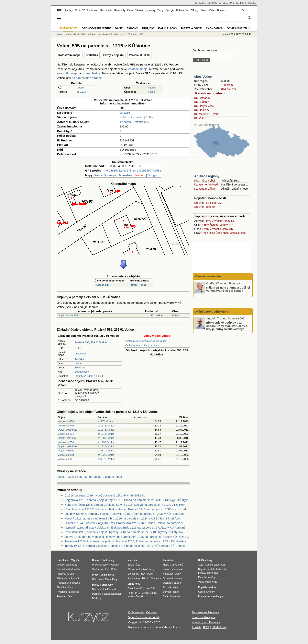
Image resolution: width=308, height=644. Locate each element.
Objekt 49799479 (67, 451)
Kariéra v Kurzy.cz (204, 617)
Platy (115, 579)
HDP (144, 574)
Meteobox (235, 3)
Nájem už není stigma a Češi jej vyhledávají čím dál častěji (228, 289)
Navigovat (80, 396)
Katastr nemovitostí (210, 93)
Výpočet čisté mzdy (67, 565)
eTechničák (213, 573)
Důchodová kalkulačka (69, 569)
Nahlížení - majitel (131, 117)
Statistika (92, 55)
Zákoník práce (170, 587)
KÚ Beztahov (202, 98)
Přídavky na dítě (65, 574)
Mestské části (238, 233)
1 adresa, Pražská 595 (134, 122)
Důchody (97, 598)
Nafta (153, 593)
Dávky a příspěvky (102, 585)
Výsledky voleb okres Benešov (142, 345)
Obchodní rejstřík (203, 3)
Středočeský (82, 372)
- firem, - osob (138, 285)
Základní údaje (138, 69)
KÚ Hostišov (202, 110)
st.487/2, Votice (106, 451)
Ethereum (156, 578)
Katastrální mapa (69, 55)
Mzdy (150, 574)
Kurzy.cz (61, 34)
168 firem (227, 85)
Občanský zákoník (172, 583)
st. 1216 (81, 92)
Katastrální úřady (172, 574)
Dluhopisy (133, 569)
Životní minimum (65, 587)
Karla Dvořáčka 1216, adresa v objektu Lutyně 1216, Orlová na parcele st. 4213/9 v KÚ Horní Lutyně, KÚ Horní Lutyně (127, 505)
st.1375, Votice (106, 430)
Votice (80, 88)
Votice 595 (81, 354)
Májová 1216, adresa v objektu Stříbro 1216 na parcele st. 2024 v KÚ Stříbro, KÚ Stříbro (122, 518)
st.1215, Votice (106, 434)
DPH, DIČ (148, 28)
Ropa (130, 593)
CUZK (150, 117)
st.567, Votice (105, 421)
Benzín (145, 593)
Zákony (194, 10)
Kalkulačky (168, 28)
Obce (205, 233)
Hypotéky (150, 10)
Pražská (79, 359)
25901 (78, 348)
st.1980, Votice (106, 438)
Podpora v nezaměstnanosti (107, 594)
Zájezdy (217, 3)
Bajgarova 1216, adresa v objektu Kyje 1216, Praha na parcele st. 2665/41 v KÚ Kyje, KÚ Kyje (126, 500)
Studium (253, 3)
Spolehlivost (219, 565)
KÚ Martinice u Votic (207, 114)
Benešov (80, 368)
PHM (138, 593)
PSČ (181, 565)
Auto (201, 565)
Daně (119, 28)
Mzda (108, 579)
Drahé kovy (134, 584)
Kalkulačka (182, 10)
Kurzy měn (106, 10)
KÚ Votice (200, 118)
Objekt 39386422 (67, 430)
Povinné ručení (65, 596)
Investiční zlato (142, 588)
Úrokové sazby (100, 565)
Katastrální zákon (205, 189)
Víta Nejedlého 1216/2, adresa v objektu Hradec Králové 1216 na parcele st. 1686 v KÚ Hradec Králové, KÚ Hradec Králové (127, 509)
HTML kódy (219, 627)
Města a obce (191, 28)
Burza (131, 565)
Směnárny (98, 569)
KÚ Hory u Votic (204, 106)
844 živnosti (228, 89)
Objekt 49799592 (67, 446)
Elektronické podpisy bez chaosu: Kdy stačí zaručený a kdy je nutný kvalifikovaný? (227, 326)
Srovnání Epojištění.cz (208, 203)
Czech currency (206, 592)
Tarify (160, 10)
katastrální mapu (68, 73)
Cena (208, 565)
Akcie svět (93, 10)
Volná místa (107, 575)
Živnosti (217, 221)
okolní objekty (91, 73)
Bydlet (244, 3)
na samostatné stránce (87, 78)
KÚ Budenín (202, 102)
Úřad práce (98, 579)
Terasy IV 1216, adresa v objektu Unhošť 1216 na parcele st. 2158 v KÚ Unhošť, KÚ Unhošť (125, 546)
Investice (132, 560)
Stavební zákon (171, 592)
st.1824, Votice (106, 446)
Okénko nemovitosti (209, 276)
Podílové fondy (147, 569)
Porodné (112, 589)
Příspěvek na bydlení (68, 578)
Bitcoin (139, 10)
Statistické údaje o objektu (89, 376)
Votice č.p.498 (66, 455)
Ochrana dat (136, 612)
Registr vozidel (206, 569)
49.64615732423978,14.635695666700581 (133, 170)
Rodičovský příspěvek (68, 583)
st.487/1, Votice (106, 459)
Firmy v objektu (113, 55)
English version (207, 587)
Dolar (114, 569)
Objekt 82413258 (67, 438)
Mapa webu (211, 582)
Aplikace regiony (207, 176)
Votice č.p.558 (66, 442)
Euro (107, 569)
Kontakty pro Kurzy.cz (206, 622)
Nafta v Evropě (135, 596)
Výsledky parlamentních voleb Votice (146, 341)
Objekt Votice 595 (68, 315)
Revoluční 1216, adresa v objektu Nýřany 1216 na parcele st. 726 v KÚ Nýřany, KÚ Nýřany (124, 532)
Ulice (212, 233)
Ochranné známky (241, 28)
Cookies (151, 612)
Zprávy (69, 10)
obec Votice (203, 77)
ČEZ (138, 565)
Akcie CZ (80, 10)
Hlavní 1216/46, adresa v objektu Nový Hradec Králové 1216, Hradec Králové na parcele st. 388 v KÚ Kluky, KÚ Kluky (127, 523)
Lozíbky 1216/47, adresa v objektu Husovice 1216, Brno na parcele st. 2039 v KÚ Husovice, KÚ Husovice (127, 514)
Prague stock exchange (210, 596)
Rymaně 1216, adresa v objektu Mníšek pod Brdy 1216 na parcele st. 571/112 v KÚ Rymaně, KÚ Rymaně (127, 527)
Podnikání (168, 560)
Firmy (208, 221)
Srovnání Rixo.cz (205, 207)
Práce (204, 10)
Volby (201, 582)
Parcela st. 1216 (139, 55)
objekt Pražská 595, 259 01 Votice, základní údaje (89, 477)
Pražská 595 (102, 285)
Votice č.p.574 (66, 434)
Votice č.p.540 (66, 426)
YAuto (226, 3)
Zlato (130, 10)
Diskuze (222, 10)
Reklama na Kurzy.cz (206, 612)
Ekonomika (214, 28)
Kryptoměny (134, 578)
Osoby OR (229, 221)
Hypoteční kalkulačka (68, 592)
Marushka (126, 175)
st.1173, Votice (106, 426)
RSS (206, 627)
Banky (96, 560)
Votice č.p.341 (66, 459)
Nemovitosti (73, 34)
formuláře (175, 596)
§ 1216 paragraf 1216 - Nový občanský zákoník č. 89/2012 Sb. (105, 495)
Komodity (120, 10)
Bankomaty (108, 560)
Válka (212, 10)
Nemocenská (99, 589)
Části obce (222, 233)
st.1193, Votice (106, 442)
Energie (170, 10)
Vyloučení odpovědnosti (144, 617)
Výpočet (76, 560)
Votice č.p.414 (66, 421)
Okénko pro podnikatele (211, 311)
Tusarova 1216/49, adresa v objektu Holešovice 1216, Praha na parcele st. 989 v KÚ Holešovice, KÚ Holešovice (127, 541)
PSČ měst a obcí (205, 181)
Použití (196, 627)
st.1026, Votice (106, 455)
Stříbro (154, 588)
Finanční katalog (207, 577)
